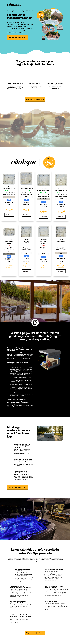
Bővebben (8, 215)
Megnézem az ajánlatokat (17, 38)
